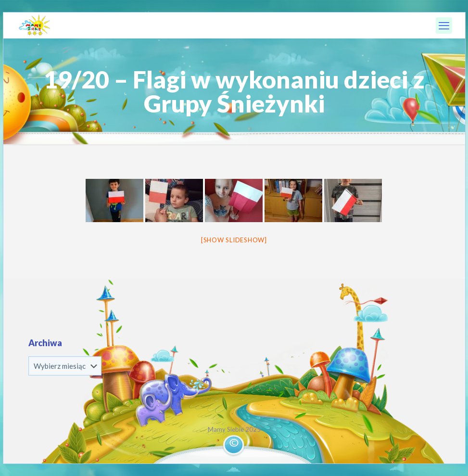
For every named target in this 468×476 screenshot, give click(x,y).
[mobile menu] (444, 25)
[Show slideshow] (234, 240)
